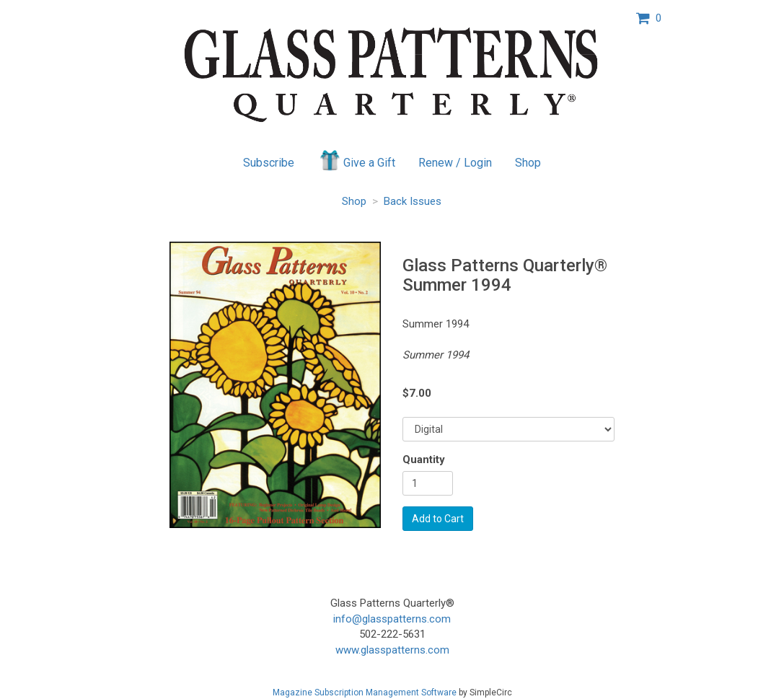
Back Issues (413, 201)
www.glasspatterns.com (392, 650)
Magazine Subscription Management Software (365, 693)
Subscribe (269, 163)
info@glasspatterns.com (392, 619)
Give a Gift (357, 160)
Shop (528, 163)
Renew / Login (455, 163)
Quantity (424, 460)
